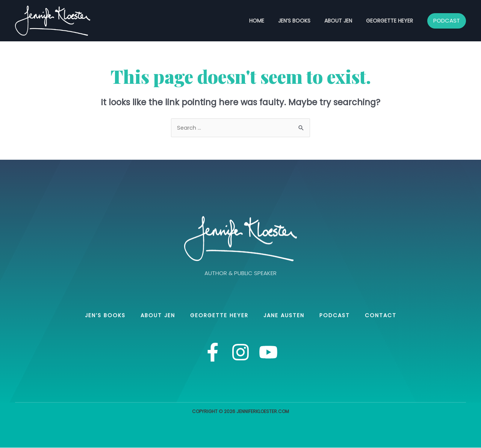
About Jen (343, 21)
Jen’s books (303, 21)
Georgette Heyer (391, 21)
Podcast (335, 316)
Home (268, 21)
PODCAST (447, 20)
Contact (381, 316)
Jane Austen (284, 316)
